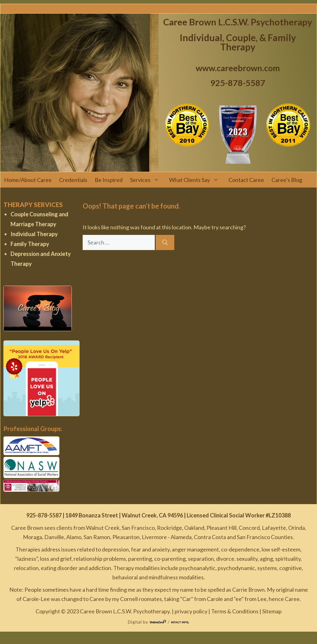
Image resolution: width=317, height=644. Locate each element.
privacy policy (191, 611)
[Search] (165, 242)
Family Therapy (30, 244)
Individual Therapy (34, 234)
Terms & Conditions (235, 611)
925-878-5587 (238, 83)
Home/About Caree (28, 180)
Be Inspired (109, 180)
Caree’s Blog (287, 180)
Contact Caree (246, 180)
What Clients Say (197, 180)
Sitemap (272, 611)
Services (148, 180)
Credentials (73, 180)
